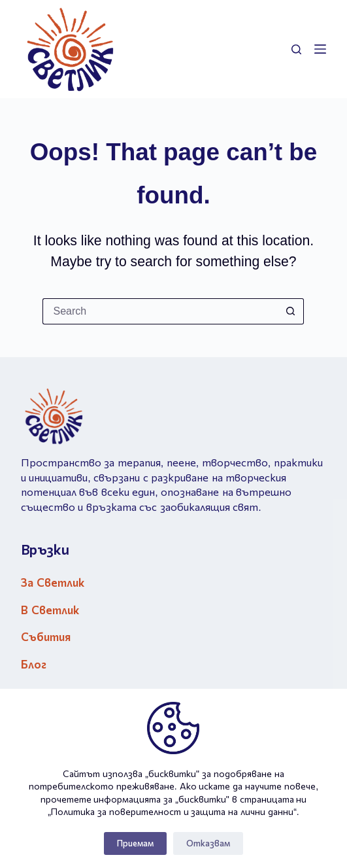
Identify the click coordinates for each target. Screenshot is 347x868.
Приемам (135, 843)
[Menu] (320, 49)
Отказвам (208, 843)
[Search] (296, 49)
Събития (46, 637)
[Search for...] (160, 311)
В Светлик (50, 611)
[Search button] (291, 311)
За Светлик (53, 583)
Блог (34, 665)
